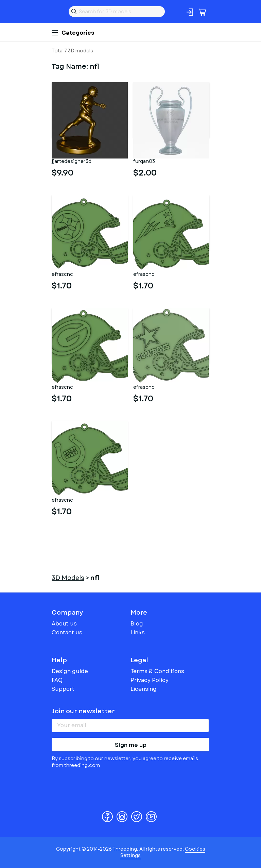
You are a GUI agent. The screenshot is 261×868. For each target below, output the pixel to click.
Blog (137, 624)
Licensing (144, 689)
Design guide (70, 671)
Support (63, 689)
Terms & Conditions (157, 671)
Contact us (67, 632)
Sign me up (131, 745)
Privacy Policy (150, 680)
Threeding (57, 12)
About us (64, 624)
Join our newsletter (83, 711)
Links (138, 632)
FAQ (57, 680)
